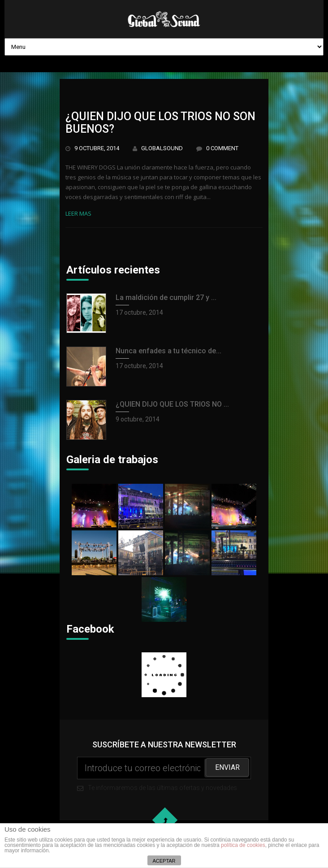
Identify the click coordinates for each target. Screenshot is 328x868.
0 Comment (222, 148)
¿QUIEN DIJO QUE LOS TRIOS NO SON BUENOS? (160, 123)
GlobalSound (162, 148)
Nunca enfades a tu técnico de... (168, 351)
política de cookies (243, 845)
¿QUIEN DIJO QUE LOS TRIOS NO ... (172, 404)
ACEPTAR (164, 861)
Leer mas (78, 213)
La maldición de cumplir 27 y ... (166, 297)
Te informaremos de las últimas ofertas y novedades (164, 774)
